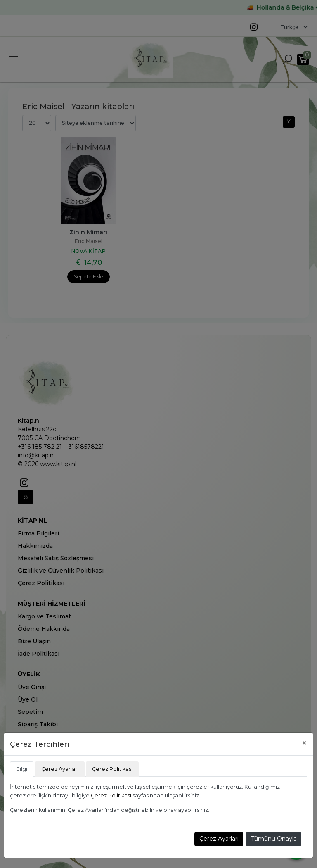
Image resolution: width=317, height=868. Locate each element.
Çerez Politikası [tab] (112, 769)
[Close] (304, 743)
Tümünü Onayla (274, 839)
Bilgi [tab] (22, 769)
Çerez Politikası (111, 795)
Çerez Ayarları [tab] (60, 769)
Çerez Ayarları (219, 839)
